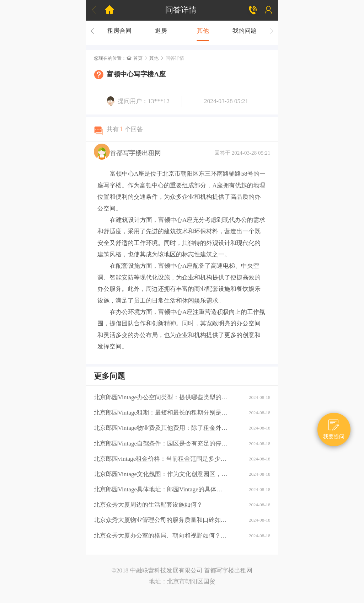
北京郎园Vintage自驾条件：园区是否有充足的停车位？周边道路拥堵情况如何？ (161, 444)
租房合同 (119, 31)
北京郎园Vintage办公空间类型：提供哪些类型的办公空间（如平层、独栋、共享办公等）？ (161, 397)
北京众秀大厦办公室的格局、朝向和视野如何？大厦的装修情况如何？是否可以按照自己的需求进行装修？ (161, 536)
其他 (203, 31)
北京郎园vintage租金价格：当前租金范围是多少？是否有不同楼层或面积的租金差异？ (161, 459)
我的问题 (245, 31)
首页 (134, 58)
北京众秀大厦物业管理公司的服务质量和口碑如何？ (161, 520)
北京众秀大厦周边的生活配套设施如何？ (148, 505)
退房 (161, 31)
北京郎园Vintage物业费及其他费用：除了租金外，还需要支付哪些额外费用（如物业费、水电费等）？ (161, 428)
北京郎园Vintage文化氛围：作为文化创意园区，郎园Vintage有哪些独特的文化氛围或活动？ (161, 474)
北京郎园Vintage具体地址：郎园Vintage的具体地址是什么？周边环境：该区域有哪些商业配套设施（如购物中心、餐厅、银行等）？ (161, 489)
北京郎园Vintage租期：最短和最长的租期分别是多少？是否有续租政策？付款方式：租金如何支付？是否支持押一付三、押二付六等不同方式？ (161, 413)
